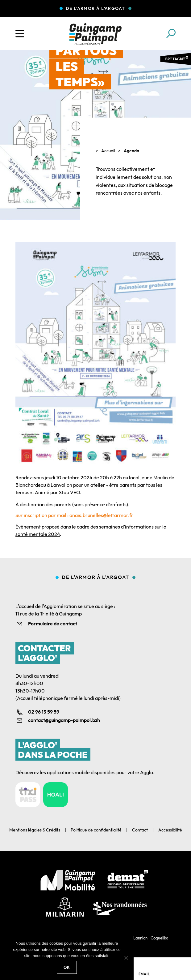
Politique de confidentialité (96, 830)
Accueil (108, 151)
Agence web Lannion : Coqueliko (139, 938)
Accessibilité (170, 830)
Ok (67, 967)
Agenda (131, 151)
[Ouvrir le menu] (20, 34)
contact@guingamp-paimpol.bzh (64, 720)
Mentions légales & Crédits (35, 830)
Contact (140, 830)
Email (144, 974)
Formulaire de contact (53, 624)
